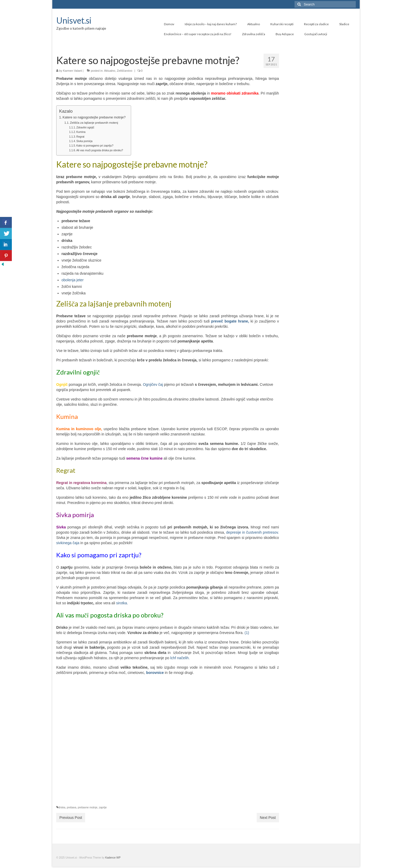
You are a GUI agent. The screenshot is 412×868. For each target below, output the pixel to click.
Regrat (81, 137)
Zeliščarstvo (125, 71)
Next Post (268, 818)
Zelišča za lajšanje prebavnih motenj (94, 123)
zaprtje (103, 807)
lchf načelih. (179, 658)
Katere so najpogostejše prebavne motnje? (94, 117)
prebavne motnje (88, 807)
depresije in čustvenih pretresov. (252, 532)
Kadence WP (113, 858)
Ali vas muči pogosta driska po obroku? (100, 150)
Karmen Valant (73, 71)
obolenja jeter (73, 280)
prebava (71, 807)
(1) (246, 633)
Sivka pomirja (84, 141)
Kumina (81, 132)
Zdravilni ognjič (85, 128)
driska (62, 807)
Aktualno (110, 71)
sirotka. (122, 603)
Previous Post (71, 818)
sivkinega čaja (68, 543)
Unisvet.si (74, 20)
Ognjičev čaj (152, 384)
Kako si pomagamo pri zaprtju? (95, 146)
